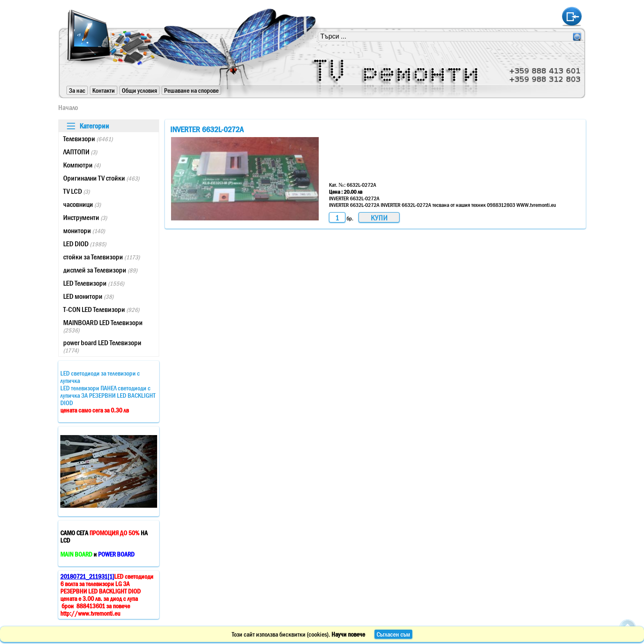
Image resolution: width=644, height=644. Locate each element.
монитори (84, 231)
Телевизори (88, 139)
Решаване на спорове (191, 90)
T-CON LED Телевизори (101, 309)
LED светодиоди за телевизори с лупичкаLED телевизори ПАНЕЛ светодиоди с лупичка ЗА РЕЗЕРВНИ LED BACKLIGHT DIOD (108, 392)
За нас (77, 90)
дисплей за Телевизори (100, 270)
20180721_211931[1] (87, 576)
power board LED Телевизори (102, 346)
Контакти (104, 90)
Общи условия (139, 90)
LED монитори (88, 296)
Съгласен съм (393, 634)
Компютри (82, 165)
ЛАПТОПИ (80, 152)
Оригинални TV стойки (101, 178)
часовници (82, 204)
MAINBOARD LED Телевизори (103, 326)
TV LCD (77, 191)
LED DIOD (85, 244)
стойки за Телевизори (102, 257)
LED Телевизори (94, 283)
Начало (68, 108)
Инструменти (85, 218)
